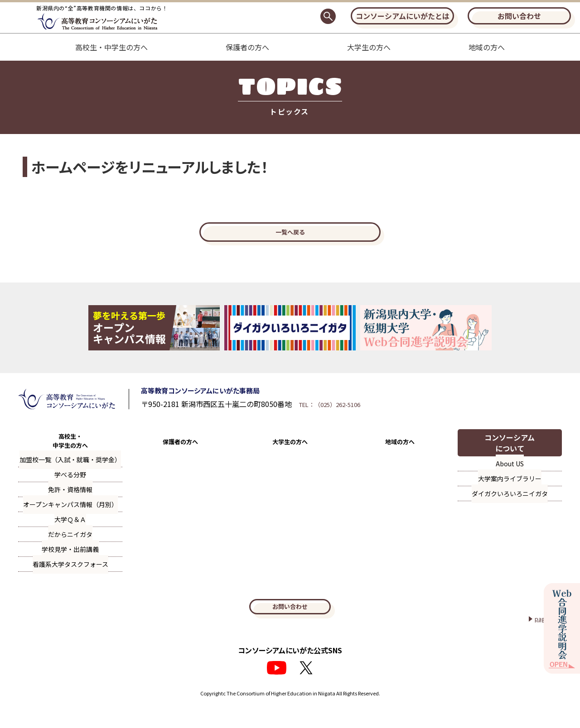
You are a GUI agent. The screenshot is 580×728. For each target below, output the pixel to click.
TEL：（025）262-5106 (371, 416)
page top (544, 638)
